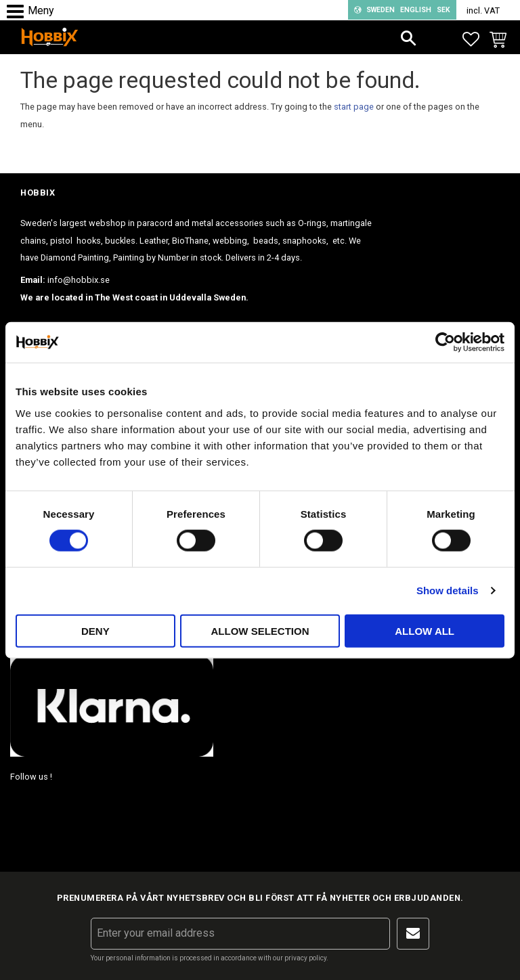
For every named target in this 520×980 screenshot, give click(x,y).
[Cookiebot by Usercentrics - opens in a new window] (445, 342)
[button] (19, 12)
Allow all (425, 630)
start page (354, 107)
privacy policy (305, 958)
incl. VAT (483, 10)
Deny (95, 630)
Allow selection (260, 630)
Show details (448, 591)
